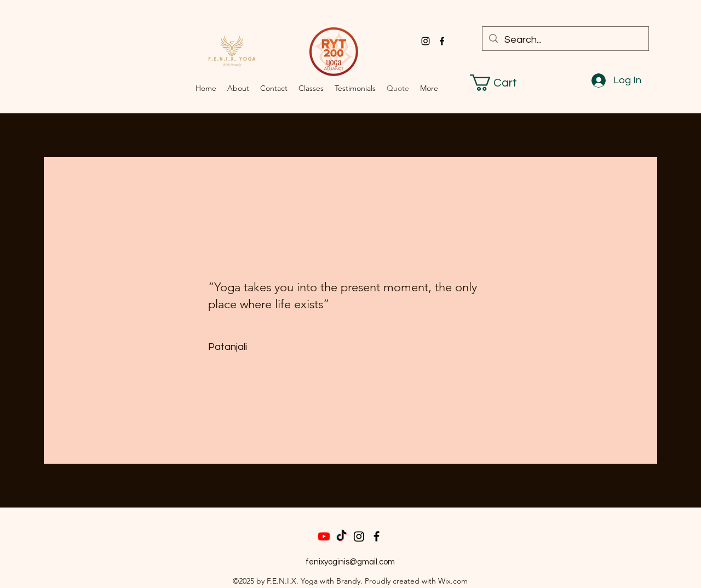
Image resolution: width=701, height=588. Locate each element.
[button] (503, 83)
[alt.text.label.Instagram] (426, 41)
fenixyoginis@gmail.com (350, 562)
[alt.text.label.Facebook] (442, 41)
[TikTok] (341, 536)
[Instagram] (359, 536)
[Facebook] (377, 536)
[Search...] (565, 40)
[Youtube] (324, 536)
